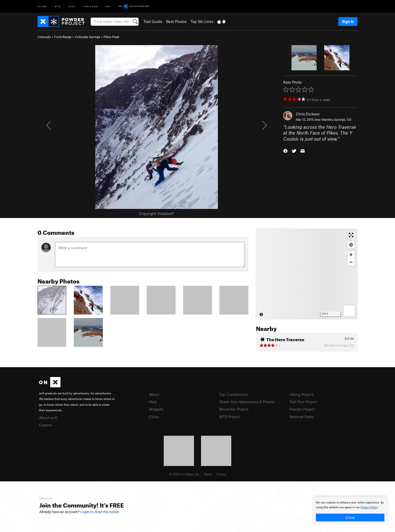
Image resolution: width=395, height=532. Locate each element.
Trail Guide (153, 21)
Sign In (348, 21)
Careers (46, 425)
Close (350, 517)
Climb (42, 6)
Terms (208, 474)
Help (153, 402)
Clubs (154, 417)
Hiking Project (301, 394)
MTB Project (229, 417)
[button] (285, 151)
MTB (58, 6)
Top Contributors (234, 394)
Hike (72, 6)
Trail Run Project (303, 402)
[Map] (307, 274)
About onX (48, 418)
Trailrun (91, 6)
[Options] (349, 311)
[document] (350, 511)
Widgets (156, 409)
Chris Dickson (308, 114)
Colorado (44, 37)
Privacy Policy (369, 507)
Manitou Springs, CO (337, 119)
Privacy (221, 474)
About (154, 394)
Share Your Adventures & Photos (247, 402)
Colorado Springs (88, 37)
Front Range (63, 37)
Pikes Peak (111, 37)
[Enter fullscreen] (351, 235)
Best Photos (176, 21)
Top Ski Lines (202, 21)
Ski (108, 6)
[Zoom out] (351, 262)
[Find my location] (351, 245)
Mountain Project (234, 409)
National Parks (302, 417)
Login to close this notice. (100, 512)
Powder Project (302, 409)
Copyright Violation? (157, 213)
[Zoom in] (351, 255)
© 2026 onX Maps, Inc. (184, 474)
